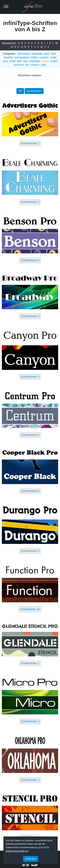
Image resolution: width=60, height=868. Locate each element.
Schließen (30, 859)
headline (8, 57)
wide (44, 65)
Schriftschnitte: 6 (30, 260)
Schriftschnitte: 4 (30, 377)
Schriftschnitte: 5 (30, 491)
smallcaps (35, 61)
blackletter (37, 54)
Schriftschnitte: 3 (30, 721)
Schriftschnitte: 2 (30, 144)
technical (19, 65)
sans (5, 61)
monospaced (22, 57)
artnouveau (24, 54)
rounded (44, 57)
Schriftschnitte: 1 (30, 202)
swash (54, 61)
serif (19, 61)
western (35, 65)
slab (25, 61)
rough (53, 57)
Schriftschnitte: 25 (30, 609)
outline (34, 57)
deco (47, 54)
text (27, 65)
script (12, 61)
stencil (45, 61)
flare (54, 54)
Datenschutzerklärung (17, 851)
